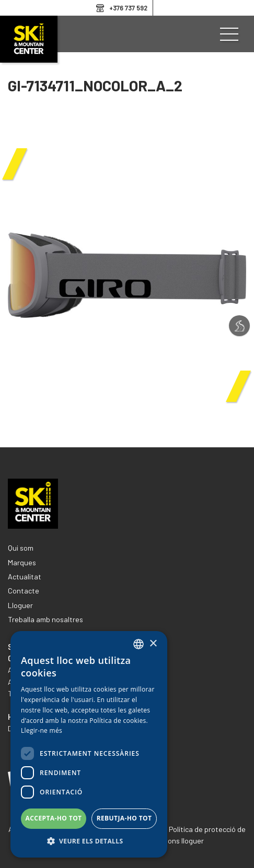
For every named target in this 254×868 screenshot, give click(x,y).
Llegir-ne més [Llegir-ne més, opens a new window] (42, 730)
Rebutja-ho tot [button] (124, 818)
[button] (89, 841)
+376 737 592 (128, 8)
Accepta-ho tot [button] (54, 818)
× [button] (153, 644)
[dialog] (89, 744)
